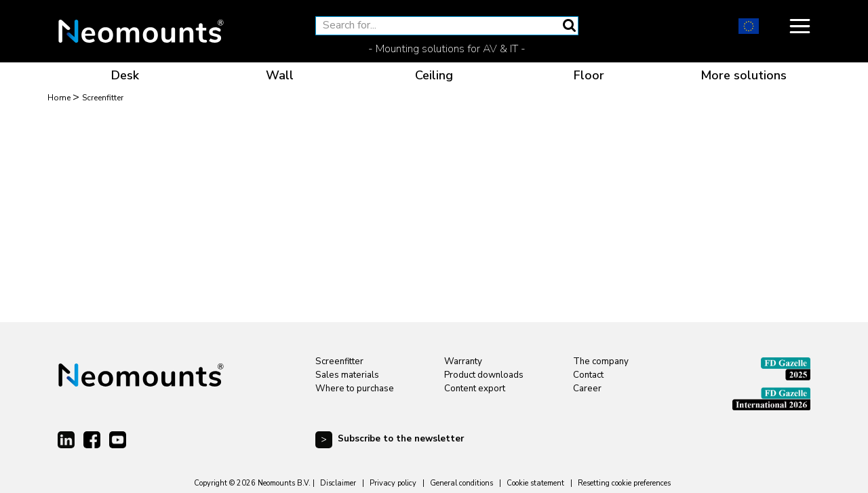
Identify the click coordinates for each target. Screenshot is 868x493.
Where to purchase (355, 389)
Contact (588, 375)
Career (587, 389)
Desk (125, 75)
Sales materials (347, 375)
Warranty (463, 361)
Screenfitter (339, 361)
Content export (475, 389)
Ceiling (434, 75)
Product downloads (484, 375)
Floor (589, 75)
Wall (280, 75)
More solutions (744, 75)
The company (601, 361)
